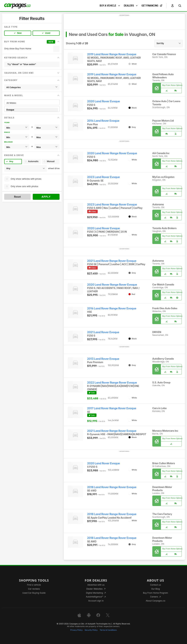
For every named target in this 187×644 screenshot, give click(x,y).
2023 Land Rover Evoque (103, 177)
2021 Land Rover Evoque (103, 332)
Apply (46, 197)
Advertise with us (96, 585)
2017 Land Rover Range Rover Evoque (112, 408)
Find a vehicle (34, 585)
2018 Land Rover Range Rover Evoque (112, 487)
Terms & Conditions (108, 630)
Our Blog (155, 589)
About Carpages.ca (156, 601)
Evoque (32, 110)
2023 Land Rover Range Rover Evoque (112, 205)
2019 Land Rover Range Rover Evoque (112, 54)
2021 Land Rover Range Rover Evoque (112, 261)
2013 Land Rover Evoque (103, 359)
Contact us (155, 585)
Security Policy (91, 630)
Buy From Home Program (156, 593)
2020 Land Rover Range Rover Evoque (112, 153)
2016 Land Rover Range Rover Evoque (112, 308)
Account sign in (96, 601)
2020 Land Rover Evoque (104, 101)
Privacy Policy (77, 630)
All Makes (32, 103)
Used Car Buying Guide (34, 593)
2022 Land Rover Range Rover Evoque (112, 383)
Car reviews (34, 589)
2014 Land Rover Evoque (103, 121)
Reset (17, 197)
